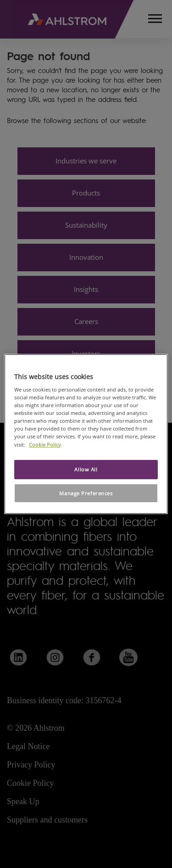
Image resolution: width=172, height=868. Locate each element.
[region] (86, 434)
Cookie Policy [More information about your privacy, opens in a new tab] (45, 445)
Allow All (86, 469)
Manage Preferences (86, 493)
